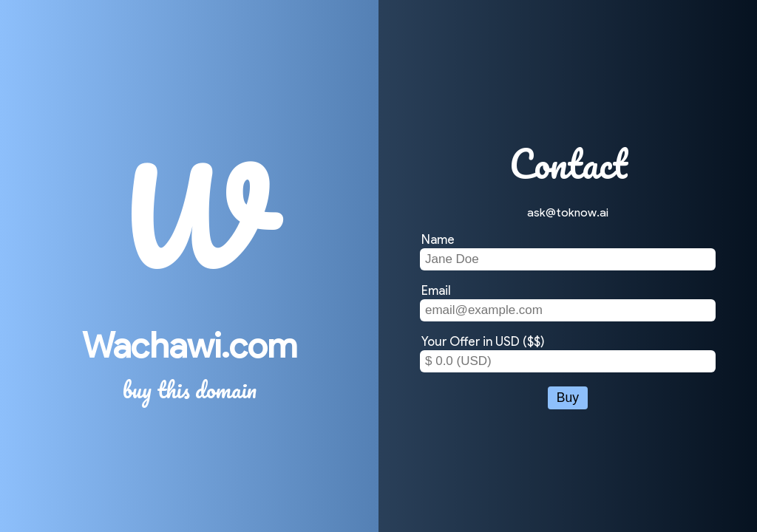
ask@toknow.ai (568, 212)
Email (436, 290)
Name (438, 239)
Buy (568, 398)
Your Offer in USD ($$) (483, 341)
